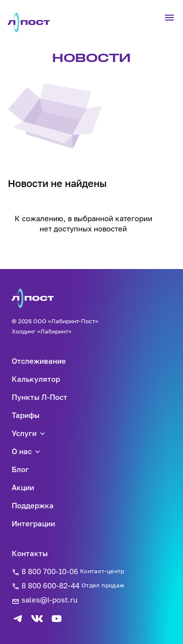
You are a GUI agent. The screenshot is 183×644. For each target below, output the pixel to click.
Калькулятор (36, 379)
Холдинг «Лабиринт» (42, 331)
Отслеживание (39, 361)
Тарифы (26, 415)
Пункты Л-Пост (40, 397)
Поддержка (33, 505)
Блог (20, 469)
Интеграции (33, 523)
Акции (23, 487)
